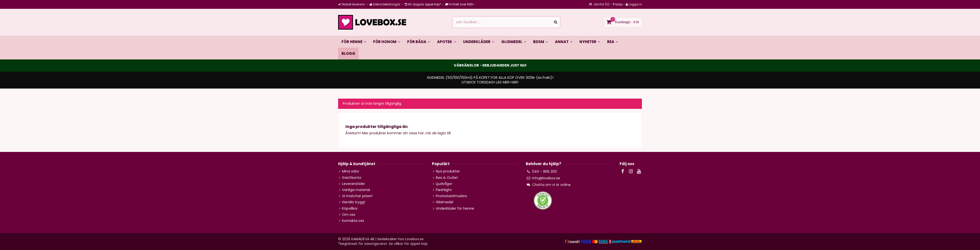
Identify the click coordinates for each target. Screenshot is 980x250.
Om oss (349, 215)
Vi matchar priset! (357, 196)
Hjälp (619, 4)
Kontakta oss (353, 221)
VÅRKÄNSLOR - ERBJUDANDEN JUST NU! (490, 65)
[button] (419, 42)
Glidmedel (445, 202)
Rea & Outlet (447, 178)
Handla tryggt (354, 202)
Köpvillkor (350, 209)
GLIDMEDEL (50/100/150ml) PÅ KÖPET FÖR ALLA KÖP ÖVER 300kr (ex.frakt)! (490, 78)
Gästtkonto (352, 178)
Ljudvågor (444, 184)
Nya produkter (448, 171)
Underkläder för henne (455, 209)
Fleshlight (444, 190)
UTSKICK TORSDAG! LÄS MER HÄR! (490, 82)
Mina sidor (351, 171)
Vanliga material (356, 190)
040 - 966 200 (545, 171)
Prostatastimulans (451, 196)
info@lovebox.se (546, 178)
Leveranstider (354, 184)
